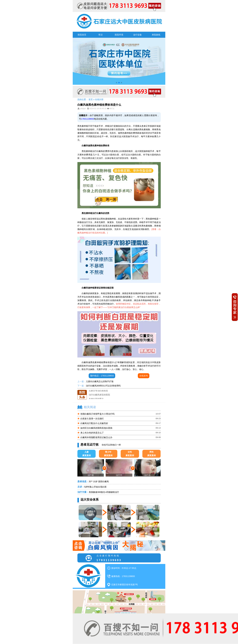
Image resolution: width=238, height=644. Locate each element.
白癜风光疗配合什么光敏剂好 (94, 423)
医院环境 (119, 35)
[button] (117, 83)
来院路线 (156, 35)
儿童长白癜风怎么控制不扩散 (100, 381)
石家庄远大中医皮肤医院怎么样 (104, 390)
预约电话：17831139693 (102, 376)
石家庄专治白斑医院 (98, 394)
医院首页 (82, 35)
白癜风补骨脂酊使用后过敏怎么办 (96, 437)
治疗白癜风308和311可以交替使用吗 (103, 386)
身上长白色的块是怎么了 (92, 433)
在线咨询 (144, 376)
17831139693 (88, 119)
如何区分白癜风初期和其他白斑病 (96, 428)
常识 (100, 35)
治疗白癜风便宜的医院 (99, 398)
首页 (91, 99)
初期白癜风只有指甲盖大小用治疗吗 (97, 414)
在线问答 (99, 99)
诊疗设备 (138, 35)
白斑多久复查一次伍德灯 (92, 419)
